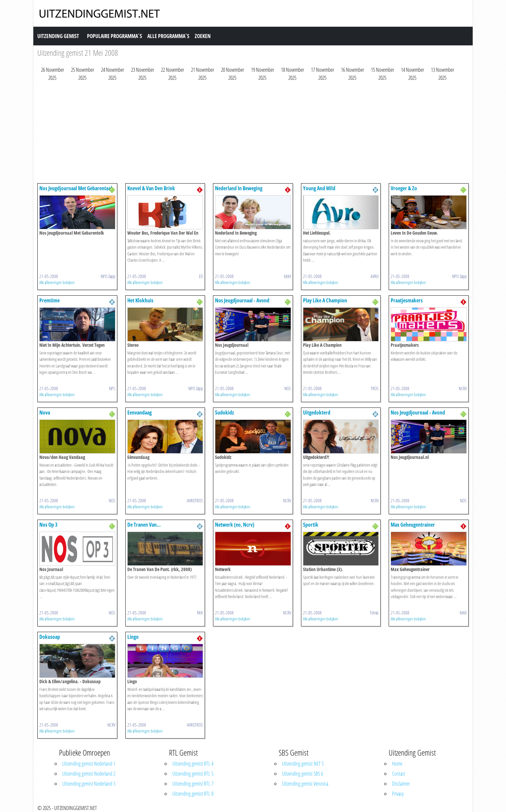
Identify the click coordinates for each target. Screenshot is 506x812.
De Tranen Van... (144, 525)
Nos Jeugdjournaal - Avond (242, 300)
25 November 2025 (82, 74)
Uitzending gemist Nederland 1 (89, 764)
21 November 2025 (202, 74)
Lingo (133, 637)
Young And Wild (319, 188)
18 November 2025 (292, 74)
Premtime (49, 300)
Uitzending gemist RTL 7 (193, 784)
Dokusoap (50, 637)
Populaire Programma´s (114, 36)
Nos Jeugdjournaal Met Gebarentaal (76, 188)
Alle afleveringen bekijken (57, 282)
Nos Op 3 (48, 525)
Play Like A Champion (325, 300)
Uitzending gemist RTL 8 (193, 794)
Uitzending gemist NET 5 (303, 764)
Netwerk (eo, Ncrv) (235, 525)
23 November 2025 (142, 74)
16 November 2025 (352, 74)
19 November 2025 (262, 74)
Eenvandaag (139, 413)
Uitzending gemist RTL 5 (193, 774)
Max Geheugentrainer (413, 525)
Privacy (398, 794)
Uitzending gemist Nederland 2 (89, 774)
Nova (45, 413)
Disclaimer (401, 784)
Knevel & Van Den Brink (151, 188)
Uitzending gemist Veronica (305, 784)
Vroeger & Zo (404, 188)
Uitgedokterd (317, 413)
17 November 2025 (322, 74)
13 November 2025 (442, 74)
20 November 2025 (232, 74)
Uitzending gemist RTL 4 (193, 764)
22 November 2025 (172, 74)
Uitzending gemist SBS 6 (302, 774)
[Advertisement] (237, 134)
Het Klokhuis (140, 300)
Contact (399, 774)
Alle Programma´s (168, 36)
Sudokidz (224, 413)
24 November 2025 (112, 74)
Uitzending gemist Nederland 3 (89, 784)
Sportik (311, 525)
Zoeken (203, 36)
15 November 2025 (382, 74)
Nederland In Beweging (239, 188)
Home (397, 764)
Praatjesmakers (407, 300)
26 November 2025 (52, 74)
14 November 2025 (412, 74)
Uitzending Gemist (58, 36)
